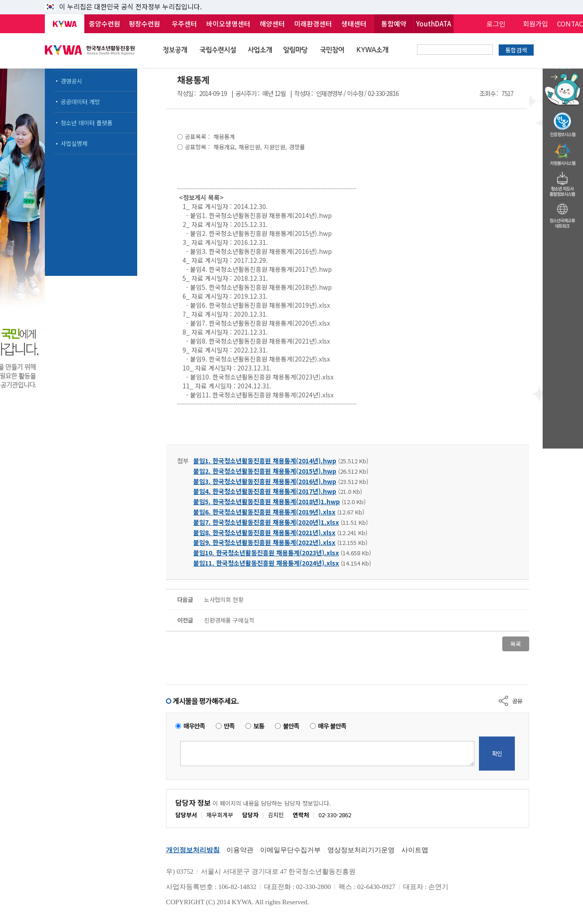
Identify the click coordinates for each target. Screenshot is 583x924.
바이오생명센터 (228, 24)
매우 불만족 (332, 726)
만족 (229, 726)
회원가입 (535, 24)
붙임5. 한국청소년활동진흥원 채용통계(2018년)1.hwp (267, 501)
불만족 (291, 726)
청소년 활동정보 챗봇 (563, 69)
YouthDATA (434, 24)
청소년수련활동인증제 (563, 122)
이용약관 (240, 850)
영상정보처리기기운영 (361, 850)
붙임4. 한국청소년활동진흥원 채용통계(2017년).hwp (265, 491)
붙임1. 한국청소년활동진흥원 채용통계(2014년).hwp (265, 461)
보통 (259, 726)
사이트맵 (415, 850)
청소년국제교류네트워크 (563, 214)
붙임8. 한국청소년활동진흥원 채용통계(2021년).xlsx (264, 532)
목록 (516, 644)
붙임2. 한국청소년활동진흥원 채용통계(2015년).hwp (265, 471)
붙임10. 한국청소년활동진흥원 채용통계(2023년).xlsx (266, 553)
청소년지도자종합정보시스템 (563, 182)
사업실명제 (74, 143)
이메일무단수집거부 (290, 850)
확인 (497, 753)
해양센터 (272, 24)
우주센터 (184, 24)
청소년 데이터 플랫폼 (87, 123)
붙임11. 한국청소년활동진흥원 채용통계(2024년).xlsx (266, 563)
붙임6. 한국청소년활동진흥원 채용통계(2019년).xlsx (264, 512)
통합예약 (394, 24)
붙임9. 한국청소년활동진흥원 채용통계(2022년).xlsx (264, 542)
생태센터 (354, 24)
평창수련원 (144, 24)
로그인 (496, 24)
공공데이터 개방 (80, 102)
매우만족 (194, 726)
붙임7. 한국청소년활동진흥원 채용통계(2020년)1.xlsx (266, 522)
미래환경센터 (313, 24)
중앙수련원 (104, 24)
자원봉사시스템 (563, 152)
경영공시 (71, 81)
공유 (517, 701)
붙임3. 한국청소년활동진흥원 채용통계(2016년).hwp (265, 481)
